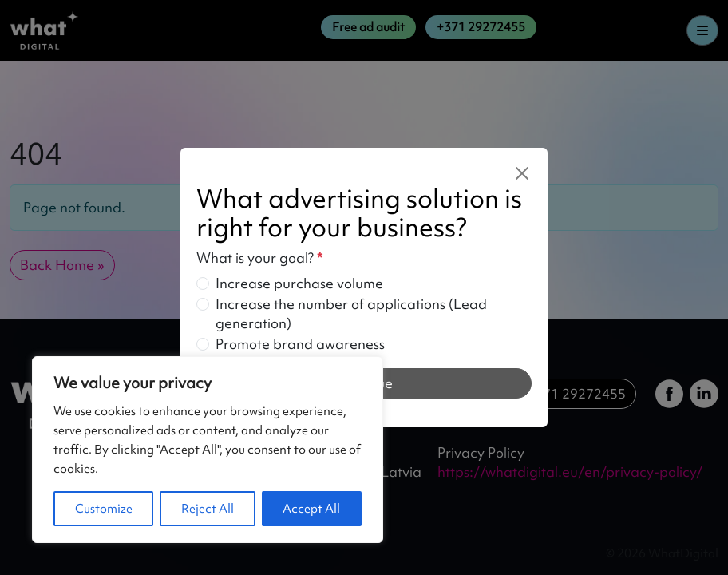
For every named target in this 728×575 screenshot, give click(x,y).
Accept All (311, 509)
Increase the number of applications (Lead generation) (351, 313)
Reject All (208, 509)
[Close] (522, 173)
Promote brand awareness (300, 344)
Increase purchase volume (299, 283)
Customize (104, 509)
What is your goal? (259, 258)
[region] (208, 450)
